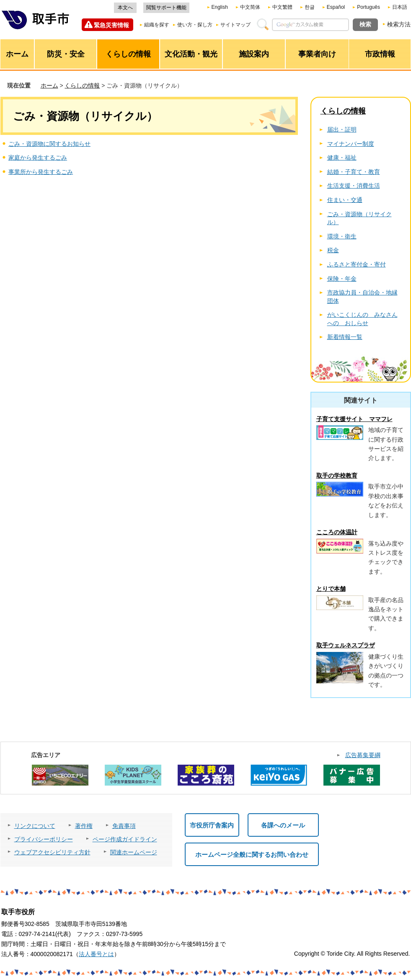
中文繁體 (282, 7)
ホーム (49, 85)
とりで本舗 (331, 589)
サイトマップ (235, 25)
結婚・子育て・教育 (354, 172)
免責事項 (124, 826)
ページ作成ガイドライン (125, 839)
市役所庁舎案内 (212, 825)
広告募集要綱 (363, 755)
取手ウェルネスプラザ (346, 645)
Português (368, 7)
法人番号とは (96, 954)
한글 (310, 7)
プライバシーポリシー (44, 839)
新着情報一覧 (345, 337)
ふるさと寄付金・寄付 (357, 264)
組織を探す (157, 25)
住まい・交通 (345, 200)
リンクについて (35, 826)
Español (336, 7)
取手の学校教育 (337, 476)
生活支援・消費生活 (354, 186)
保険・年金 (342, 279)
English (220, 7)
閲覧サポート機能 (166, 8)
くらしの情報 (82, 85)
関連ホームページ (134, 852)
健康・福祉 (342, 158)
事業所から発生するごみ (41, 172)
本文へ (125, 8)
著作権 (84, 826)
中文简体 (250, 7)
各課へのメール (283, 825)
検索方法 (399, 24)
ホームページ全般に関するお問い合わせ (252, 855)
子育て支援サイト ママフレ (354, 419)
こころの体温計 (337, 532)
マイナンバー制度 (351, 144)
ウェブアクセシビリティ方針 (52, 852)
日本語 (400, 7)
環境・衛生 (342, 236)
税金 (333, 250)
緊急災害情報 (111, 25)
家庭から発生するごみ (38, 158)
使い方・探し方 (195, 25)
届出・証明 (342, 129)
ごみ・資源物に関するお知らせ (49, 144)
